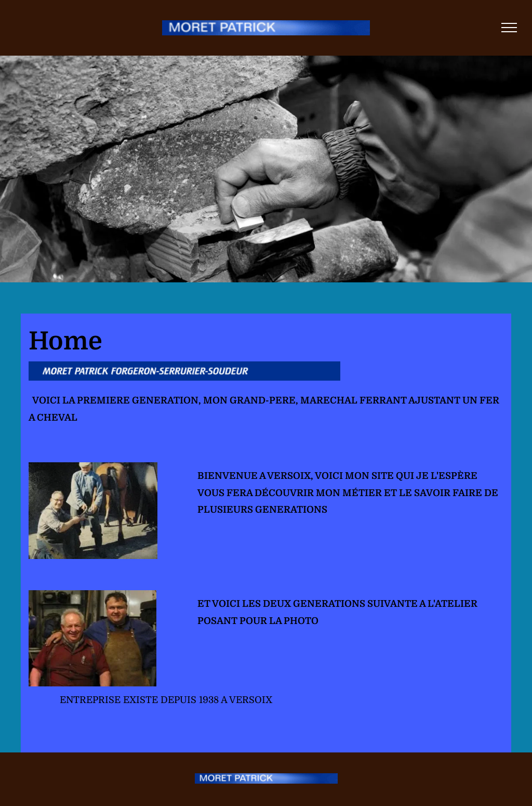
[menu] (509, 28)
